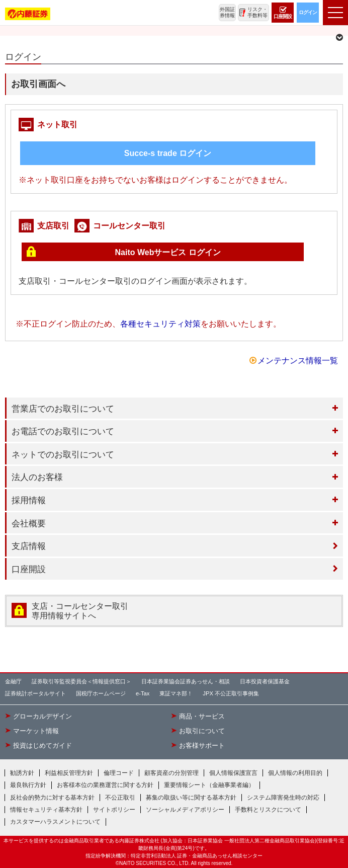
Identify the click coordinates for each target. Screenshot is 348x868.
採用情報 (29, 500)
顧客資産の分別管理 (171, 773)
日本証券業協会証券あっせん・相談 (186, 681)
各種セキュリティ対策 (160, 324)
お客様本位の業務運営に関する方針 (105, 785)
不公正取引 (120, 798)
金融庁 (13, 681)
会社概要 (29, 523)
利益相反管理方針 (69, 773)
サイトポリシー (114, 810)
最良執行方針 (28, 785)
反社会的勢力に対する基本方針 (52, 798)
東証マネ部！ (176, 693)
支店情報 (29, 546)
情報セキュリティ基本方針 (46, 810)
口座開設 (29, 569)
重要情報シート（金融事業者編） (209, 785)
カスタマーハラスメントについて (55, 822)
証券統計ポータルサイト (35, 693)
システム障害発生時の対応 (283, 798)
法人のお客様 (37, 477)
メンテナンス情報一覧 (298, 361)
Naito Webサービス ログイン (168, 252)
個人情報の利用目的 (295, 773)
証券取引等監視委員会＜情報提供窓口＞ (81, 681)
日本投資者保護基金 (265, 681)
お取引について (202, 731)
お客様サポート (202, 746)
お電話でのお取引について (63, 431)
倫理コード (119, 773)
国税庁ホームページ (101, 693)
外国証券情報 (227, 12)
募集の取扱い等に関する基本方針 (191, 798)
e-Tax (143, 693)
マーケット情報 (36, 731)
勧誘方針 (22, 773)
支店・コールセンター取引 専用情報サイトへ (80, 611)
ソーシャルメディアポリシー (185, 810)
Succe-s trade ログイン (168, 153)
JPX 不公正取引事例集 (231, 693)
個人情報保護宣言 (233, 773)
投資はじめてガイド (42, 746)
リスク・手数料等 (257, 12)
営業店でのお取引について (63, 409)
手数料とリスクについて (268, 810)
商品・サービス (202, 717)
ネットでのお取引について (63, 454)
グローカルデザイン (42, 717)
